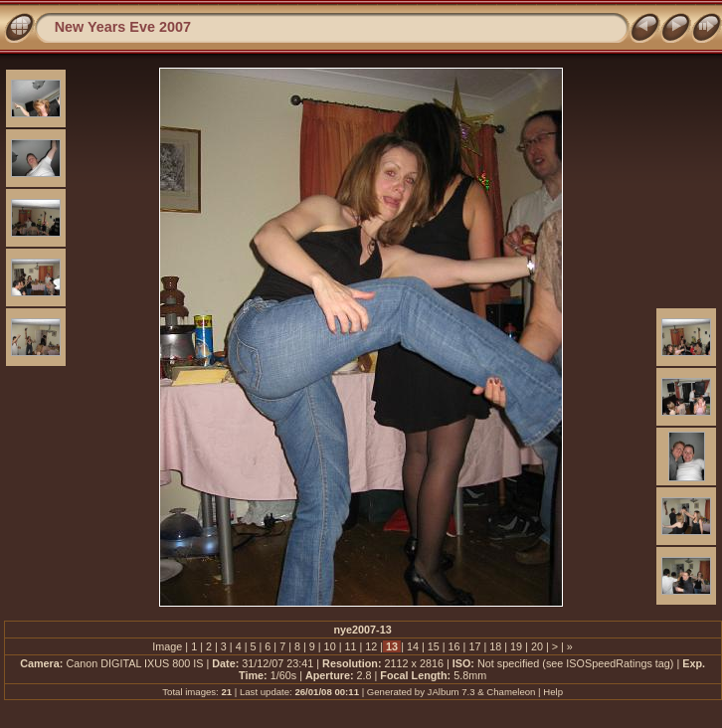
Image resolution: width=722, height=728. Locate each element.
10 (330, 646)
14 (413, 646)
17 (474, 646)
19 (516, 646)
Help (553, 692)
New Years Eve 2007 (123, 27)
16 (454, 646)
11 (350, 646)
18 (495, 646)
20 (537, 646)
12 (371, 646)
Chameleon (511, 692)
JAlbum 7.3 (451, 692)
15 (434, 646)
